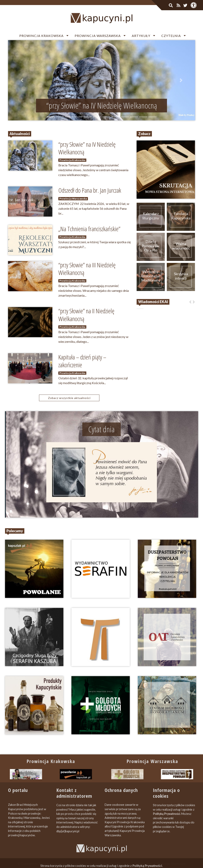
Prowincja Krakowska (41, 36)
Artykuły (141, 36)
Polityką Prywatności (166, 814)
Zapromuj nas (143, 864)
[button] (22, 80)
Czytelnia (171, 36)
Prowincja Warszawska (98, 36)
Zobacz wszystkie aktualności (69, 398)
